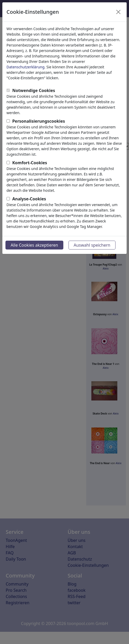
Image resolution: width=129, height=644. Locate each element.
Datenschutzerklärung (25, 67)
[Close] (118, 12)
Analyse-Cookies (29, 199)
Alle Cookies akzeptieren (34, 245)
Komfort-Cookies (30, 163)
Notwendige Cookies (34, 90)
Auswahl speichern (92, 245)
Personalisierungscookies (39, 121)
